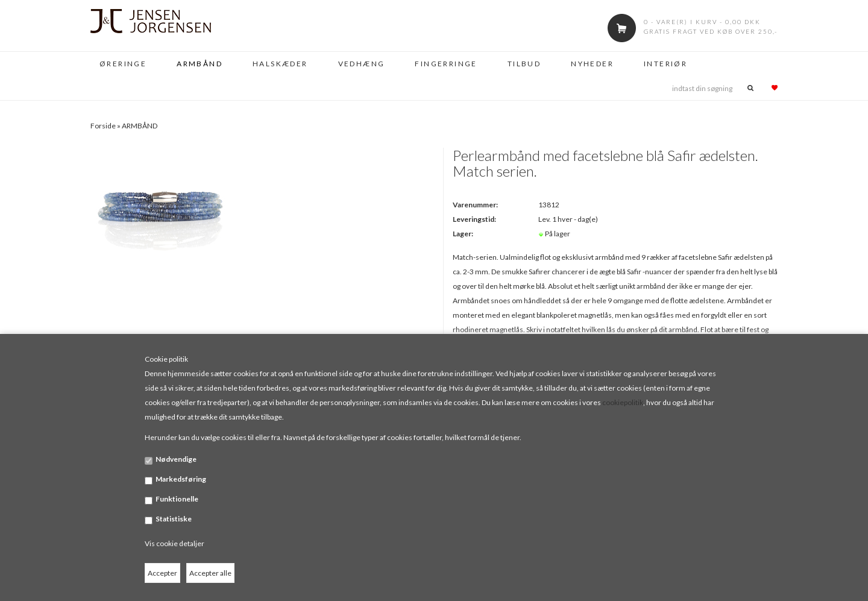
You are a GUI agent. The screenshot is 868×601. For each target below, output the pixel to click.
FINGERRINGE (446, 64)
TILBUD (524, 64)
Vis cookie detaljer (175, 543)
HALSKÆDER (280, 64)
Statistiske (174, 519)
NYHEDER (592, 64)
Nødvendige (176, 459)
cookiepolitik (623, 402)
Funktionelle (177, 499)
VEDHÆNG (362, 64)
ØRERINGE (123, 64)
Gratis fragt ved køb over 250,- (711, 31)
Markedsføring (181, 479)
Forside (103, 126)
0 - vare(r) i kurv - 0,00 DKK (702, 22)
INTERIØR (665, 64)
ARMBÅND (200, 64)
